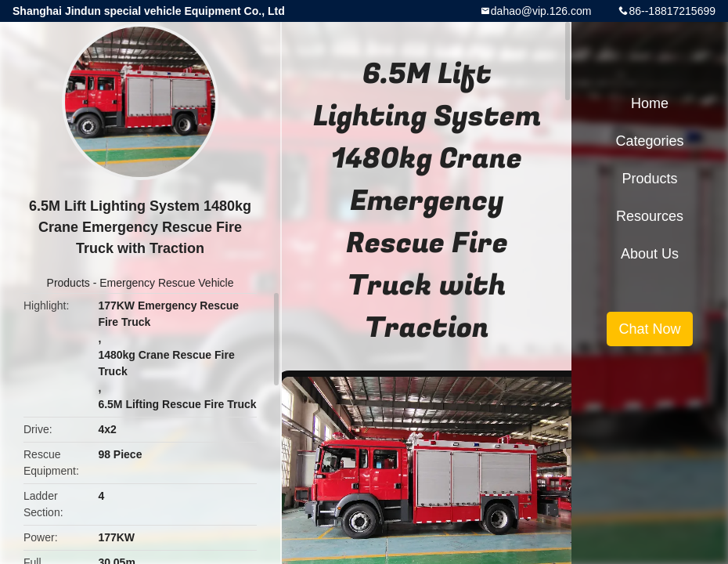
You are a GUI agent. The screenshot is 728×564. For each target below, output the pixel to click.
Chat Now (649, 329)
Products (68, 283)
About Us (650, 254)
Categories (649, 141)
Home (650, 103)
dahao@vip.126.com (541, 11)
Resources (650, 216)
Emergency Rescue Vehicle (166, 283)
